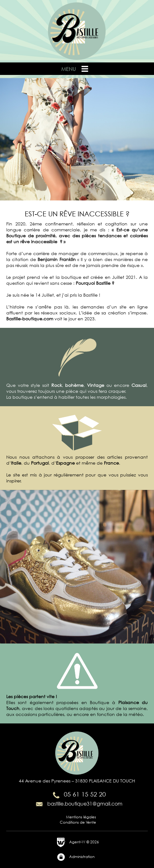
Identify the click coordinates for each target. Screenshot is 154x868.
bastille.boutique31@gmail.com (79, 804)
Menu (75, 69)
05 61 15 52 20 (79, 794)
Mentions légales (81, 817)
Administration (76, 857)
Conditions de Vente (78, 822)
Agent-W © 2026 (78, 842)
